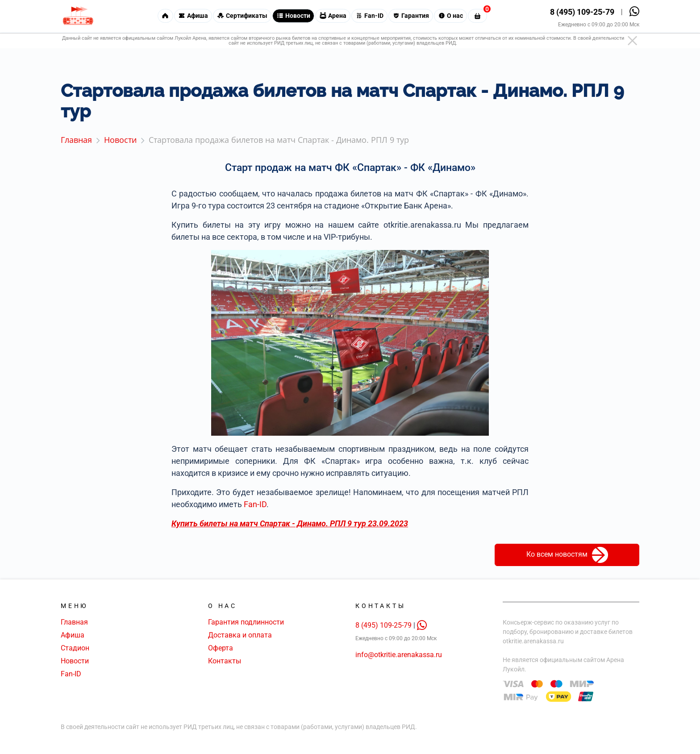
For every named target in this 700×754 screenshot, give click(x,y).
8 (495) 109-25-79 (582, 13)
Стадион (75, 648)
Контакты (225, 661)
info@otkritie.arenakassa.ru (399, 655)
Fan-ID (255, 504)
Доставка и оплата (240, 635)
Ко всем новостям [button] (567, 555)
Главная (74, 622)
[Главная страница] (78, 17)
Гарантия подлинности (246, 622)
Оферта (221, 648)
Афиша (73, 635)
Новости (75, 661)
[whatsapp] (422, 625)
